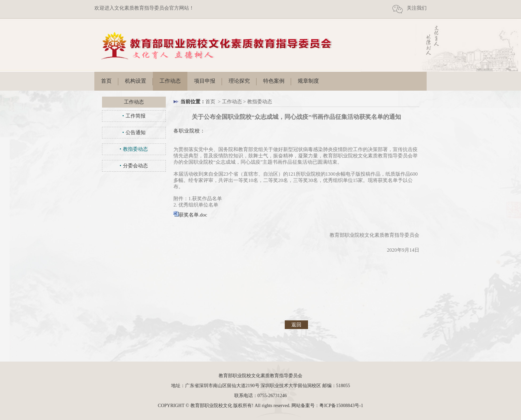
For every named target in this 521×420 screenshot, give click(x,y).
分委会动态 (135, 166)
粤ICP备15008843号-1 (341, 406)
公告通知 (136, 132)
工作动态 (170, 81)
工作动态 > (235, 102)
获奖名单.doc (193, 215)
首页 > (214, 102)
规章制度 (308, 81)
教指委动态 (135, 149)
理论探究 (239, 81)
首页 (106, 81)
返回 (296, 325)
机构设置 (136, 81)
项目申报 (205, 81)
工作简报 (136, 116)
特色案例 (274, 81)
